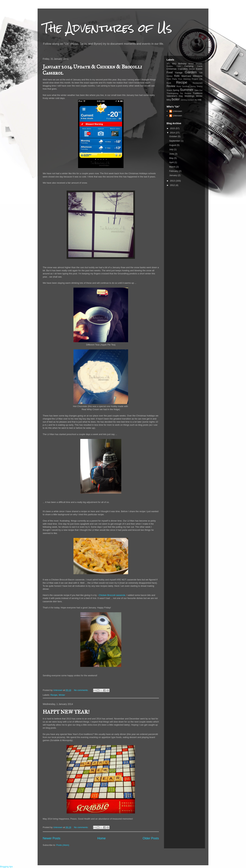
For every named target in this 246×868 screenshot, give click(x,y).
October (174, 136)
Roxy (179, 86)
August (173, 145)
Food (170, 72)
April (172, 162)
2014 (173, 133)
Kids (177, 76)
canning (184, 100)
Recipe (54, 695)
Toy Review (186, 93)
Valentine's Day (175, 96)
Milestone (198, 76)
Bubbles (170, 66)
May (172, 158)
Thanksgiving (172, 93)
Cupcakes (183, 69)
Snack (169, 90)
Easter (199, 69)
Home (102, 838)
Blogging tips (6, 867)
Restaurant (198, 83)
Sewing (200, 86)
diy (196, 100)
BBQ (174, 64)
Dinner (192, 69)
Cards (200, 66)
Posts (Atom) (63, 845)
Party (175, 79)
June (172, 154)
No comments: (81, 690)
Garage (179, 73)
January (174, 175)
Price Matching (184, 79)
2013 (173, 181)
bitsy (169, 100)
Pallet (169, 79)
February (174, 171)
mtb (200, 100)
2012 (173, 185)
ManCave (186, 76)
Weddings (189, 96)
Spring (176, 90)
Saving (193, 86)
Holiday (170, 76)
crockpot (191, 100)
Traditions (198, 93)
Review (171, 86)
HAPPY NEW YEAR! (66, 712)
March (173, 167)
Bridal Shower (196, 64)
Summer (187, 90)
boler (176, 99)
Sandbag (186, 86)
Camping (189, 66)
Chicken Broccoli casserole (112, 595)
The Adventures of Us (107, 28)
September (175, 141)
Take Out (198, 90)
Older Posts (151, 838)
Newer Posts (52, 838)
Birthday (182, 64)
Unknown (177, 111)
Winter (62, 695)
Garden (191, 72)
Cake (179, 66)
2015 (173, 128)
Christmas (172, 69)
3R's (168, 64)
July (172, 149)
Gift (201, 73)
